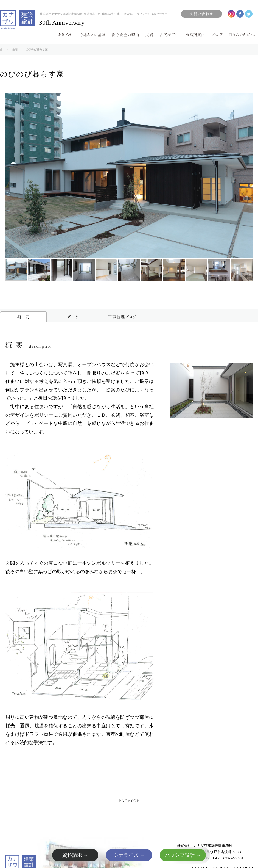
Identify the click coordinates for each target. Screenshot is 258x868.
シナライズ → (129, 855)
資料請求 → (75, 855)
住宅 (15, 49)
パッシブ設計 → (183, 855)
